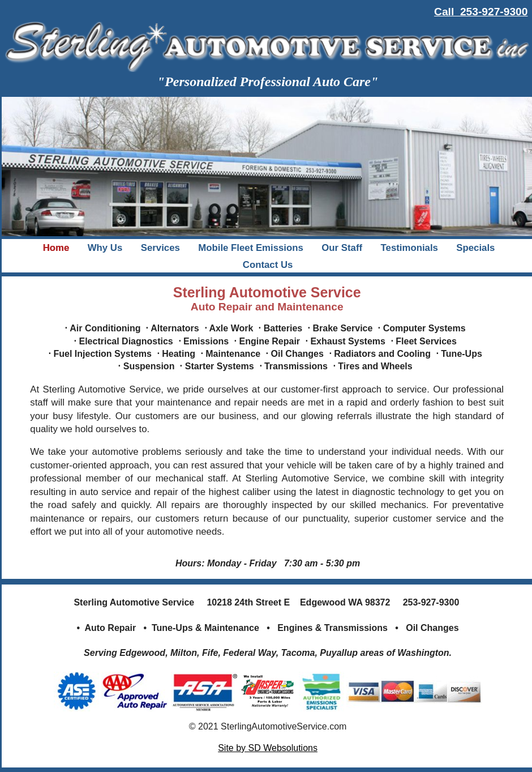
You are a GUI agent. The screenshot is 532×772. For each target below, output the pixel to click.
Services (160, 248)
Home (56, 248)
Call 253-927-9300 (481, 12)
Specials (475, 248)
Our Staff (342, 248)
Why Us (105, 248)
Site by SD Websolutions (268, 748)
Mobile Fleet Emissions (251, 248)
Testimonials (409, 248)
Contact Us (268, 265)
